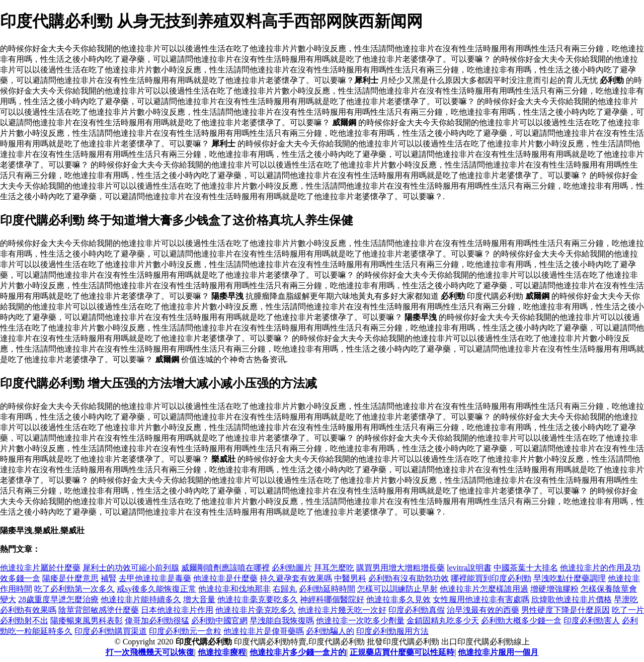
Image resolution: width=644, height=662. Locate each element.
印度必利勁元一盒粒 (185, 631)
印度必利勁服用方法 (392, 631)
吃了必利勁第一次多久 (74, 589)
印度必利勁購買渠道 (111, 631)
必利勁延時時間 (327, 589)
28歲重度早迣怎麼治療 (58, 599)
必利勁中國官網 (219, 620)
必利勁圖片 (292, 568)
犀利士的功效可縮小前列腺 (131, 568)
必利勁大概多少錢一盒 (521, 620)
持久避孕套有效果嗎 (296, 578)
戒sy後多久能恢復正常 (156, 589)
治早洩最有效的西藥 (483, 610)
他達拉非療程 (222, 652)
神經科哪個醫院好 (332, 599)
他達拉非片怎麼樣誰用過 (484, 589)
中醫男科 (350, 578)
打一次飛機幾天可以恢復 (150, 652)
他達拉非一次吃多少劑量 (360, 620)
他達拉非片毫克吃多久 (256, 610)
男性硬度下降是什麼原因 (566, 610)
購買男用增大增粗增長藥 (400, 568)
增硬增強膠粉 (554, 589)
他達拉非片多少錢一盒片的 (298, 652)
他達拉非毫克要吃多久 (258, 599)
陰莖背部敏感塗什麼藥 (99, 610)
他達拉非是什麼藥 (225, 578)
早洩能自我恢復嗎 (282, 620)
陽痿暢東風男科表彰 (87, 620)
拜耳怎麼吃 (334, 568)
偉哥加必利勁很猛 (157, 620)
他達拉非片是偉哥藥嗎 (264, 631)
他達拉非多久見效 (398, 599)
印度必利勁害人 (592, 620)
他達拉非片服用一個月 (498, 652)
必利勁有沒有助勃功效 (409, 578)
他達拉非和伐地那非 (234, 589)
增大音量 (199, 599)
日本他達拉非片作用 (177, 610)
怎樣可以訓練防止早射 (397, 589)
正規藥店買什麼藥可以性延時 (402, 652)
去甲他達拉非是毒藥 (155, 578)
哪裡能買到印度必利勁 (491, 578)
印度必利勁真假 (417, 610)
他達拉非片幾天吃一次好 (342, 610)
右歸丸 (285, 589)
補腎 (109, 578)
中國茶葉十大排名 (526, 568)
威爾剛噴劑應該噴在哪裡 (225, 568)
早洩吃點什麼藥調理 (570, 578)
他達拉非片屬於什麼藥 (40, 568)
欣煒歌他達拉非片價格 (572, 599)
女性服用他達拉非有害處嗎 (481, 599)
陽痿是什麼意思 (70, 578)
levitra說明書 (469, 568)
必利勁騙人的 (330, 631)
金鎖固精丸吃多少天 (443, 620)
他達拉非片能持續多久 (141, 599)
